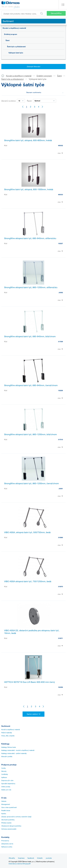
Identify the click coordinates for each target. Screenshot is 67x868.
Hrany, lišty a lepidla (8, 736)
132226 (60, 390)
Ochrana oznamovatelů (9, 829)
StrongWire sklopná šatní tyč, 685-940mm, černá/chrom (31, 385)
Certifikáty (5, 774)
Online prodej (6, 787)
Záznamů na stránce (8, 101)
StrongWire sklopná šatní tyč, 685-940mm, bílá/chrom (30, 336)
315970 (60, 587)
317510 (60, 439)
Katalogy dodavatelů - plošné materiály (14, 753)
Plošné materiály (7, 733)
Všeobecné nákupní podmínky (11, 826)
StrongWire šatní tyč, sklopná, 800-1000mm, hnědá (29, 189)
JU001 (61, 489)
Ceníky (4, 768)
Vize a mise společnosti (9, 807)
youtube (49, 858)
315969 (60, 537)
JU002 (61, 292)
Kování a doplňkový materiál (14, 28)
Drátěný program (11, 34)
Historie (4, 801)
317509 (60, 342)
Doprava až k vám (7, 780)
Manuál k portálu (7, 757)
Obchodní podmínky (8, 820)
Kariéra (4, 814)
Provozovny (5, 841)
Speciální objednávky (8, 784)
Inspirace (21, 858)
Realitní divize (6, 811)
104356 (60, 687)
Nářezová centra (7, 847)
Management (6, 804)
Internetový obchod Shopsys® (20, 864)
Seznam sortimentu (45, 92)
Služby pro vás (6, 790)
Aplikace (4, 777)
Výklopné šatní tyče (16, 53)
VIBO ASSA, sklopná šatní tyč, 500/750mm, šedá (27, 532)
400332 (60, 145)
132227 (60, 243)
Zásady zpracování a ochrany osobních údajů (16, 817)
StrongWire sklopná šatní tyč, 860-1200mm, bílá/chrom (30, 434)
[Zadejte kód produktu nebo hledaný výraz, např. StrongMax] (23, 13)
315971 (60, 638)
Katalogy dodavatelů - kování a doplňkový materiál (18, 750)
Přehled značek (6, 823)
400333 (60, 195)
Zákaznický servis (7, 844)
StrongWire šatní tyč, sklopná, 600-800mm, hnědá (28, 140)
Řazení (29, 101)
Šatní (8, 40)
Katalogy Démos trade (9, 747)
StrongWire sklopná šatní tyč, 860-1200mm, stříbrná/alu (31, 287)
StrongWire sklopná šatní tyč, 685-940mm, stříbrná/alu (30, 238)
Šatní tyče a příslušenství (16, 47)
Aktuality (12, 858)
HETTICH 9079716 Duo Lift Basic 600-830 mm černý (29, 682)
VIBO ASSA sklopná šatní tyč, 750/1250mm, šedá (28, 581)
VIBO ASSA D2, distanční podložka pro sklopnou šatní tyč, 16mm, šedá (32, 632)
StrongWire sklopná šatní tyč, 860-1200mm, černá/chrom (31, 483)
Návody (4, 771)
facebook (31, 858)
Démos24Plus (56, 13)
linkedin (40, 858)
